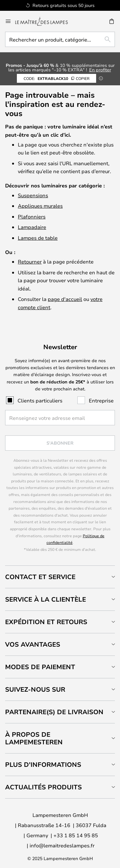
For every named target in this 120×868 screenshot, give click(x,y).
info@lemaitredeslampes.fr (62, 845)
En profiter (100, 70)
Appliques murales (40, 206)
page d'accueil (65, 299)
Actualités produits (43, 787)
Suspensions (33, 195)
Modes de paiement (40, 667)
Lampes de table (38, 238)
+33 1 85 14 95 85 (76, 835)
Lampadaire (32, 227)
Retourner (30, 261)
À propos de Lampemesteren (34, 738)
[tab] (60, 577)
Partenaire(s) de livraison (54, 712)
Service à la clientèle (46, 599)
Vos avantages (33, 644)
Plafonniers (32, 216)
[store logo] (45, 21)
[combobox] (60, 39)
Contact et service (40, 577)
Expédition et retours (46, 622)
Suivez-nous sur (35, 689)
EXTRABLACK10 (56, 78)
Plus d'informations (43, 764)
